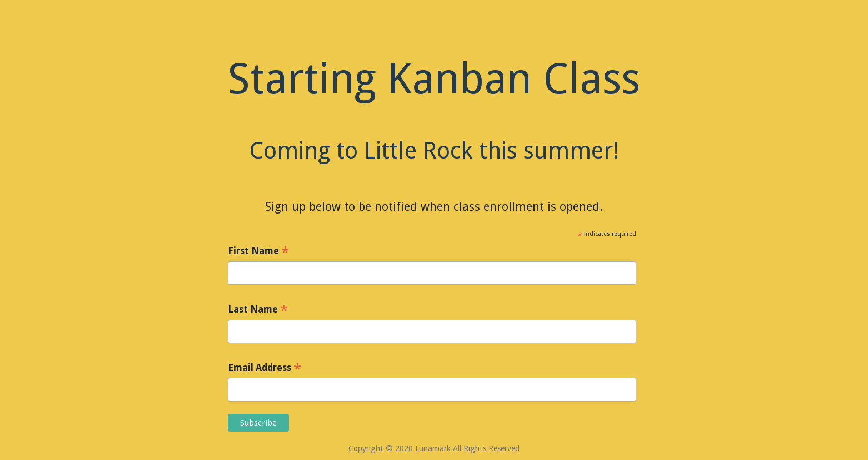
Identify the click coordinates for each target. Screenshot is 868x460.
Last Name (258, 310)
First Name (258, 251)
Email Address (265, 368)
